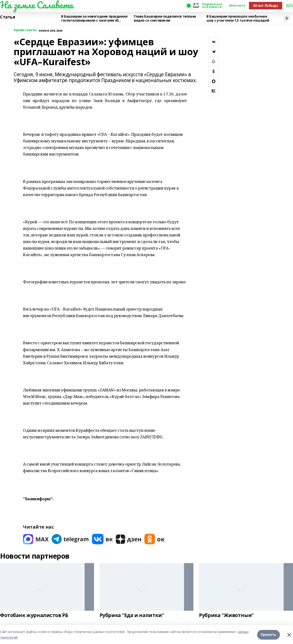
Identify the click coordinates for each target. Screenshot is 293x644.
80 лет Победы (266, 6)
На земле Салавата (37, 5)
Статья (8, 17)
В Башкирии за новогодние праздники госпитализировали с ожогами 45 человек (94, 18)
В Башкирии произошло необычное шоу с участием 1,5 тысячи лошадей (238, 18)
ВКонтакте (237, 6)
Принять (269, 635)
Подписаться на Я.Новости (212, 6)
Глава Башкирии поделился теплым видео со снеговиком (165, 18)
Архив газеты (25, 30)
